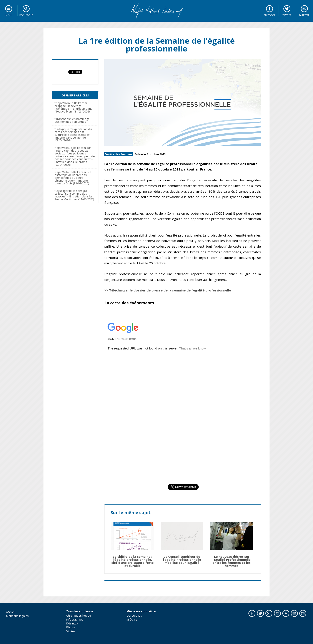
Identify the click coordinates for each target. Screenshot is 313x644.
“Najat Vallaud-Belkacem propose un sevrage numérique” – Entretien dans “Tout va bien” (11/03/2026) (73, 107)
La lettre (304, 15)
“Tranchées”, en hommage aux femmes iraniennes (72, 120)
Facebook (270, 15)
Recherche (26, 15)
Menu (9, 15)
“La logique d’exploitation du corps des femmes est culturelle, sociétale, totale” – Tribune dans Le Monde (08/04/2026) (73, 135)
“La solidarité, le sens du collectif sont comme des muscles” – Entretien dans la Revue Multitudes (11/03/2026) (74, 195)
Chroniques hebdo (79, 616)
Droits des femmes (119, 154)
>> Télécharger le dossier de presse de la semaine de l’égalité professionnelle (168, 290)
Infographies (75, 619)
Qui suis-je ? (134, 616)
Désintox (72, 623)
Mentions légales (17, 616)
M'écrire (132, 619)
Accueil (11, 612)
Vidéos (71, 631)
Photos (71, 627)
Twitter (287, 15)
